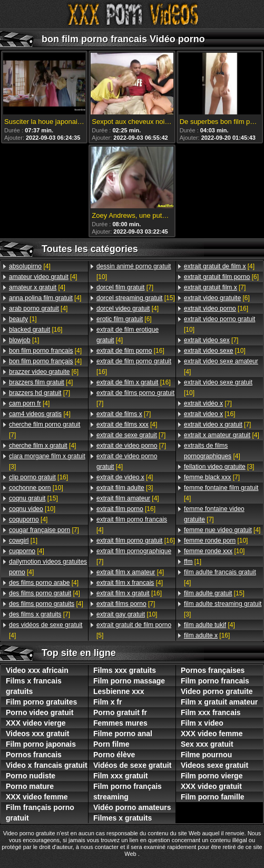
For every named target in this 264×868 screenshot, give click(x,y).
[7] (40, 393)
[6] (44, 372)
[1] (23, 319)
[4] (30, 266)
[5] (134, 630)
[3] (47, 461)
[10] (36, 488)
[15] (33, 498)
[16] (36, 330)
